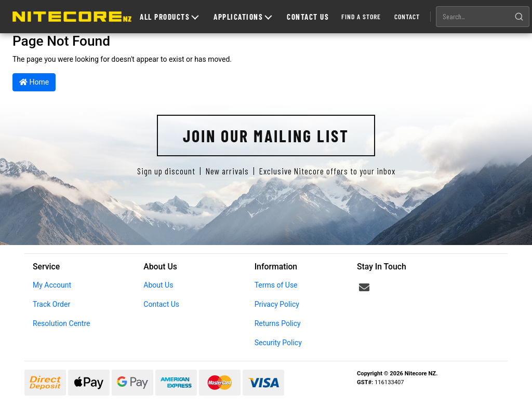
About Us (158, 285)
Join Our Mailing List (266, 135)
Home (34, 82)
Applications (243, 17)
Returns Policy (278, 323)
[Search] (519, 17)
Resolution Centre (61, 323)
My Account (52, 285)
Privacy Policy (277, 304)
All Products (169, 17)
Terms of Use (276, 285)
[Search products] (473, 17)
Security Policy (278, 343)
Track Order (51, 304)
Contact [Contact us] (407, 16)
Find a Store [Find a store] (361, 16)
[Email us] (364, 288)
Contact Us (308, 17)
